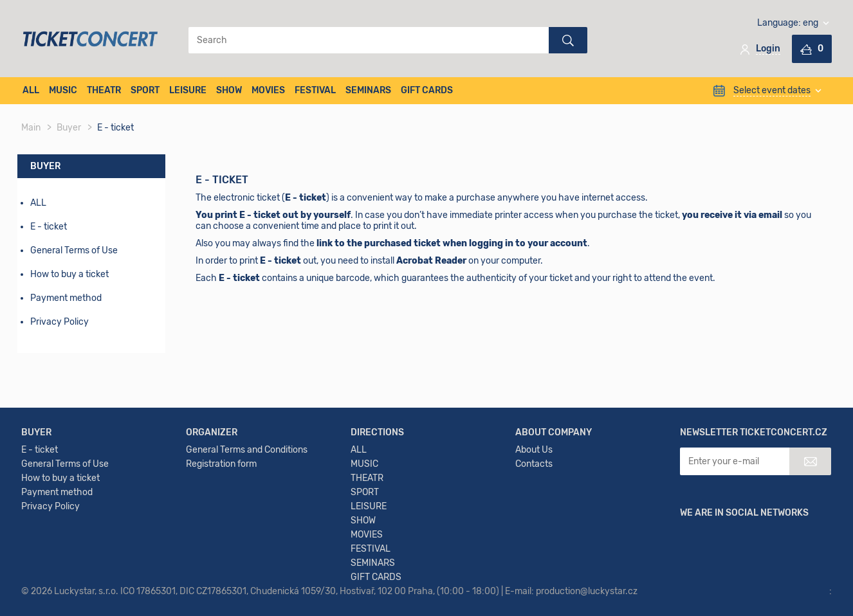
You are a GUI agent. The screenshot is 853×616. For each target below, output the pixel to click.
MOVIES (268, 90)
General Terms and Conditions (247, 450)
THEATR (104, 90)
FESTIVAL (315, 90)
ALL (31, 90)
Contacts (534, 464)
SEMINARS (368, 90)
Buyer (69, 128)
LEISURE (188, 90)
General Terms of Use (74, 250)
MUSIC (63, 90)
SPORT (145, 90)
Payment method (66, 298)
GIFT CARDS (427, 90)
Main (31, 128)
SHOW (229, 90)
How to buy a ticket (69, 274)
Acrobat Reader (431, 261)
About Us (534, 450)
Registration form (221, 464)
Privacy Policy (60, 322)
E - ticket (40, 450)
